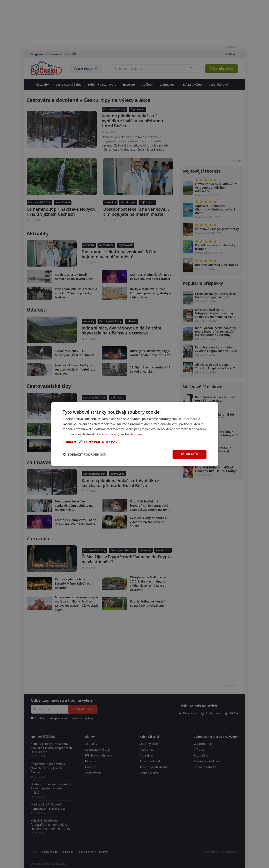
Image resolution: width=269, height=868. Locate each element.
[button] (135, 442)
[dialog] (135, 434)
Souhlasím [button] (190, 454)
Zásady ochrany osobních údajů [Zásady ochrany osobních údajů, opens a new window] (120, 434)
